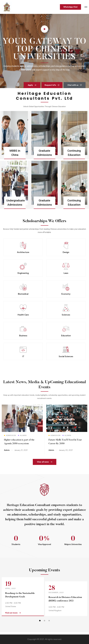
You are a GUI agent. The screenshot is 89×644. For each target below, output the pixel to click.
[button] (32, 85)
